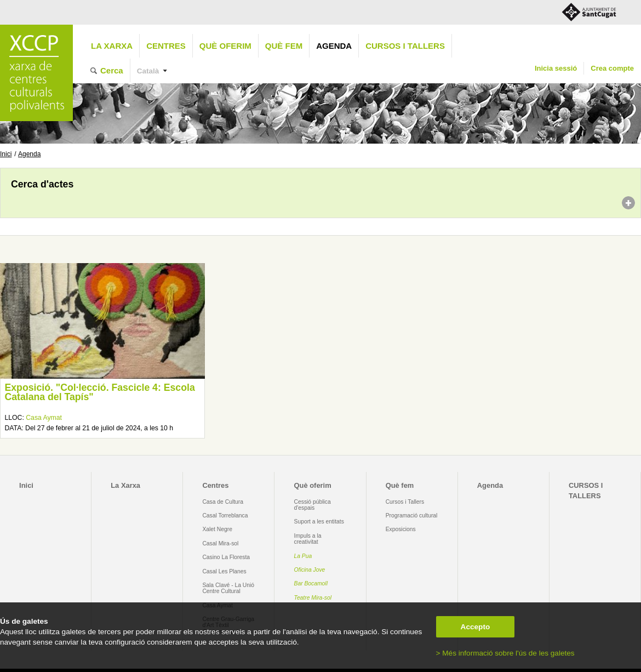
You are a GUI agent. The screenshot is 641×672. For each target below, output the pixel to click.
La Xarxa (112, 46)
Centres (166, 46)
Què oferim (225, 46)
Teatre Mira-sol (313, 598)
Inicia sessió (556, 68)
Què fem (284, 46)
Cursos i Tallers (405, 502)
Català (148, 71)
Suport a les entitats (319, 522)
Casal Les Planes (224, 571)
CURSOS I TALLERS (405, 46)
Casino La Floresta (226, 557)
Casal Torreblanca (225, 516)
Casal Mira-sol (220, 543)
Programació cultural (412, 516)
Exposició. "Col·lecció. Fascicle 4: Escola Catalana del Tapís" (99, 392)
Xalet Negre (217, 529)
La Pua (303, 556)
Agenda (334, 46)
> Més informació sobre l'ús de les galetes (505, 653)
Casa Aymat (44, 418)
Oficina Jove (310, 570)
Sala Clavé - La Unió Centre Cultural (228, 588)
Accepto (476, 627)
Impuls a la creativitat (308, 539)
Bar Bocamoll (311, 583)
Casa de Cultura (223, 502)
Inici (6, 154)
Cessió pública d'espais (313, 505)
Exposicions (401, 529)
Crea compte (612, 68)
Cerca (112, 70)
